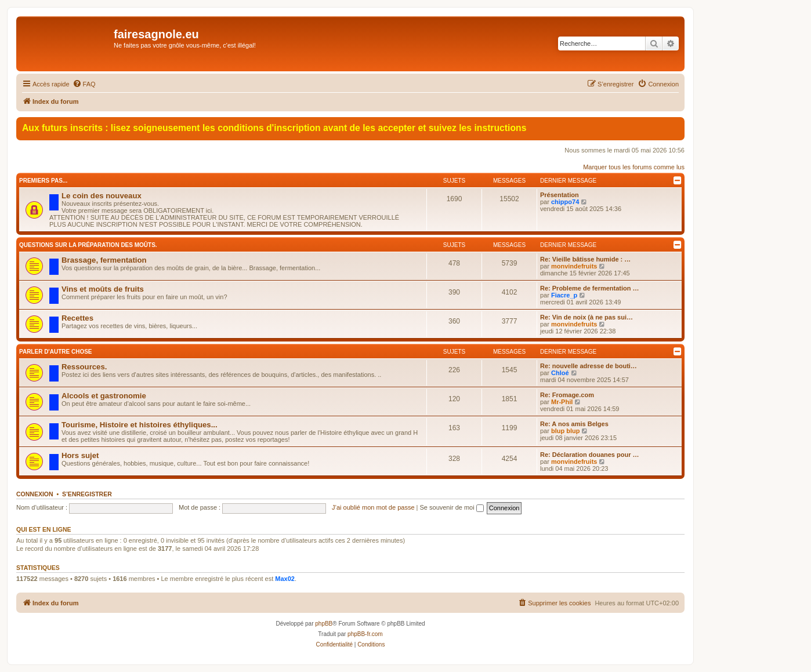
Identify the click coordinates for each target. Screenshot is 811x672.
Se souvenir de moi (452, 507)
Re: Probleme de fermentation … (590, 288)
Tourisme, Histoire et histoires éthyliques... (140, 425)
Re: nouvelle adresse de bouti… (589, 366)
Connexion (35, 494)
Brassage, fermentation (104, 260)
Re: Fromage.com (567, 395)
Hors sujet (80, 455)
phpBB (324, 624)
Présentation (560, 195)
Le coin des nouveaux (102, 196)
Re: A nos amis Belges (574, 424)
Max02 (285, 579)
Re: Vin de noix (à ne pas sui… (586, 317)
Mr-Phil (562, 402)
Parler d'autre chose (56, 352)
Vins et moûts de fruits (103, 289)
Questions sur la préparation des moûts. (88, 245)
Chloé (560, 373)
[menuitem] (84, 84)
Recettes (77, 318)
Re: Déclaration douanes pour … (590, 455)
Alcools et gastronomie (104, 396)
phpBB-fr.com (365, 634)
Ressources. (84, 367)
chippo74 (565, 202)
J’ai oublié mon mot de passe (373, 507)
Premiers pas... (43, 181)
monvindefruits (574, 266)
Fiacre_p (564, 295)
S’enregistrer (87, 494)
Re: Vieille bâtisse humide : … (585, 259)
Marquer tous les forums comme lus (634, 167)
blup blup (565, 431)
